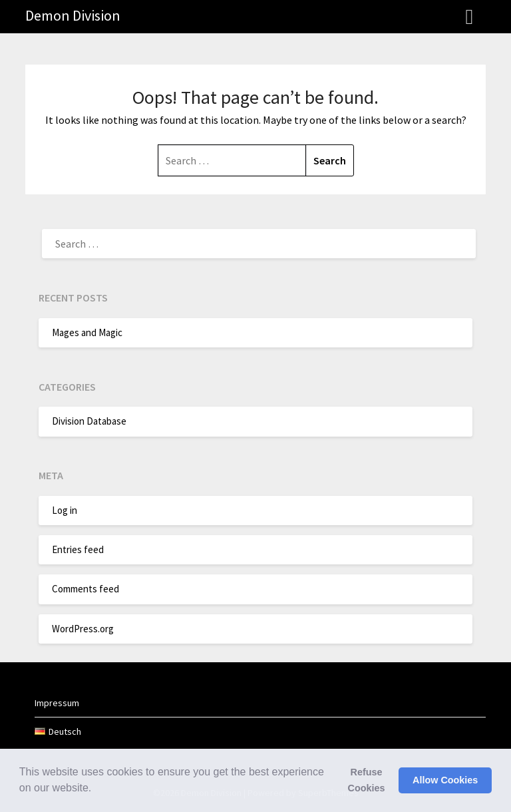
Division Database (89, 421)
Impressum (57, 703)
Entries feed (78, 549)
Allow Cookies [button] (445, 780)
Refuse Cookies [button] (367, 780)
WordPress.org (83, 629)
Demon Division (73, 15)
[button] (96, 789)
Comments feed (85, 589)
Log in (65, 510)
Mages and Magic (87, 332)
